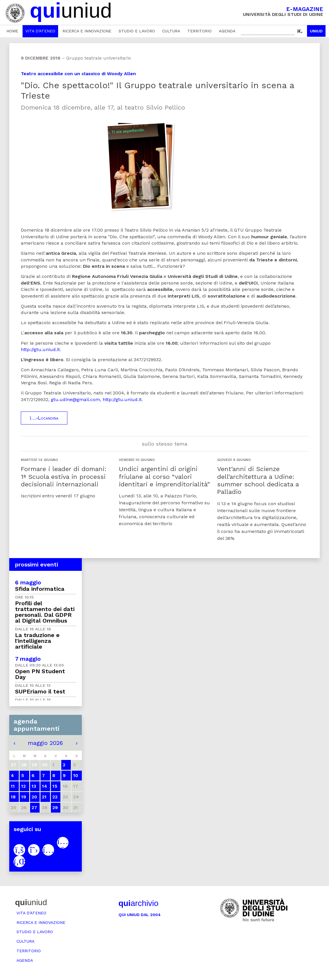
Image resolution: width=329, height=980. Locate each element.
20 (34, 797)
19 (24, 797)
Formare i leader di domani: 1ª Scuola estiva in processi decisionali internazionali (64, 477)
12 (23, 786)
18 (13, 797)
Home (12, 31)
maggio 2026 (45, 743)
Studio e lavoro (137, 31)
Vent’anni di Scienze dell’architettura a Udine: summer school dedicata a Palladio (258, 480)
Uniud (316, 31)
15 (55, 786)
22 (55, 797)
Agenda (227, 31)
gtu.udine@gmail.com (75, 399)
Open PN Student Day (40, 674)
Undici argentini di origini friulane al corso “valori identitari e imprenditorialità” (164, 477)
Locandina (44, 418)
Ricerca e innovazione (87, 31)
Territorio (199, 31)
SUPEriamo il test (40, 691)
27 (34, 808)
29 (55, 808)
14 (45, 786)
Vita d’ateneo (40, 31)
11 (13, 786)
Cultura (171, 31)
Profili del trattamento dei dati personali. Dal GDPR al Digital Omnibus (45, 612)
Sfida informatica (40, 589)
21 (44, 797)
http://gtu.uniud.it (40, 349)
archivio (138, 903)
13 (34, 786)
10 (76, 775)
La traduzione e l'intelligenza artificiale (37, 641)
